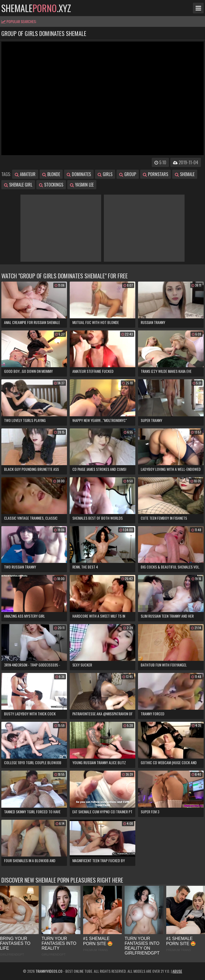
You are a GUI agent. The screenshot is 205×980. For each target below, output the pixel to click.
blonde (51, 174)
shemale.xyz (36, 8)
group (128, 174)
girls (105, 174)
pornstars (155, 174)
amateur (25, 174)
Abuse (177, 971)
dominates (79, 174)
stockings (51, 185)
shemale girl (18, 185)
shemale (185, 174)
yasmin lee (82, 185)
